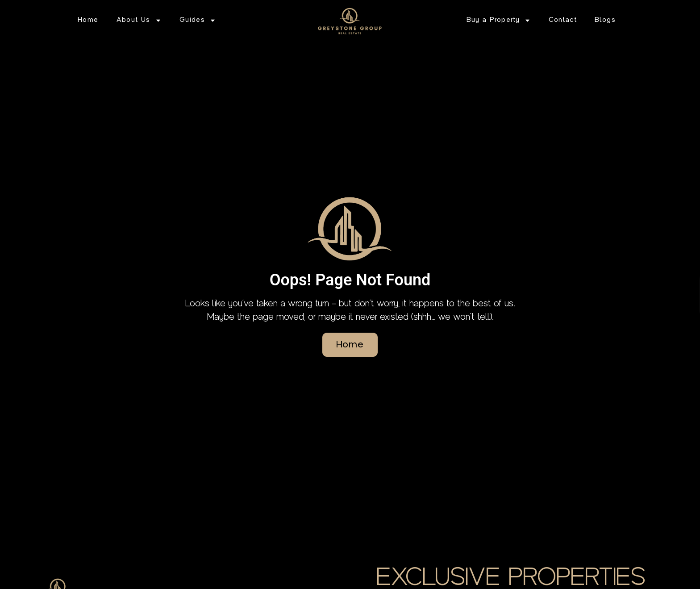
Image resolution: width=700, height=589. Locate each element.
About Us (139, 20)
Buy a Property (499, 20)
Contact (563, 20)
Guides (198, 20)
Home (88, 20)
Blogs (605, 20)
